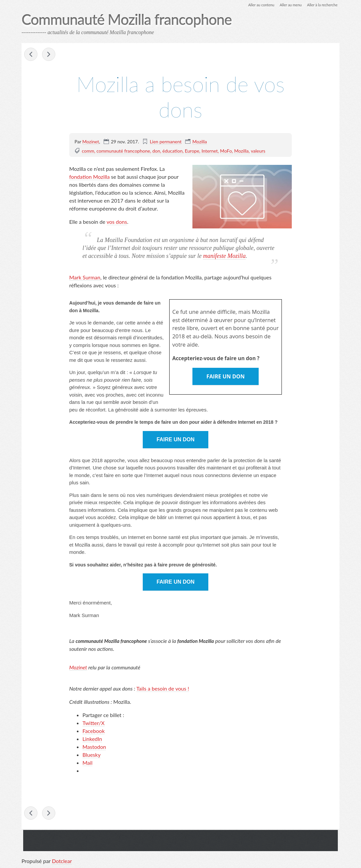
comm (88, 151)
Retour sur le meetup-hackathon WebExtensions (49, 55)
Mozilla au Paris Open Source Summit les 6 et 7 (31, 55)
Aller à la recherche (321, 5)
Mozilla (200, 142)
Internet (209, 151)
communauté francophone (123, 151)
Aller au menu (287, 5)
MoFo (226, 151)
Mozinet (91, 142)
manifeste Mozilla (224, 256)
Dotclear (62, 861)
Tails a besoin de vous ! (163, 689)
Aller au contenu (255, 5)
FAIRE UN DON (226, 377)
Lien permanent (166, 142)
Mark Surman (85, 278)
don (156, 151)
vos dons (117, 222)
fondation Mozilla (89, 177)
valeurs (258, 151)
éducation (172, 151)
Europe (192, 151)
